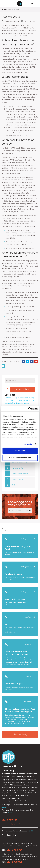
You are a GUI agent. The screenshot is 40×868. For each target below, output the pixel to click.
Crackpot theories (13, 574)
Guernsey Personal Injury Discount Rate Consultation (17, 653)
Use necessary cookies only (20, 458)
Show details (29, 444)
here (4, 807)
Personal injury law (20, 474)
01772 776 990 (15, 862)
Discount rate (18, 479)
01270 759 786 (10, 820)
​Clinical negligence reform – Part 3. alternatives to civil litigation (20, 710)
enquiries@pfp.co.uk (11, 824)
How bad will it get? (14, 684)
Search (34, 381)
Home (2, 9)
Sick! (7, 624)
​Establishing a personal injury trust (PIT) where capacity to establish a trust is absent (20, 400)
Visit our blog (20, 734)
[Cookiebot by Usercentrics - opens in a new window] (28, 409)
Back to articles (22, 389)
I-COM (32, 831)
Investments (18, 468)
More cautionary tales (15, 599)
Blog (6, 10)
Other (15, 485)
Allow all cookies (20, 451)
